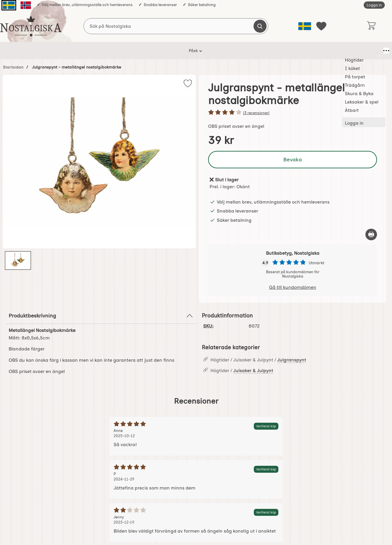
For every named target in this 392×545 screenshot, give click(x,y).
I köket (128, 51)
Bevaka (293, 159)
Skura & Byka (219, 51)
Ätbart (291, 51)
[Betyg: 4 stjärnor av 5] (293, 113)
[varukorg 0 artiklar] (371, 26)
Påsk (77, 51)
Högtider (102, 51)
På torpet (156, 51)
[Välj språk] (305, 26)
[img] (188, 83)
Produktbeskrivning (101, 316)
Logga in (374, 5)
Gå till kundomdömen (293, 287)
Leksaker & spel (258, 51)
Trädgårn (185, 51)
